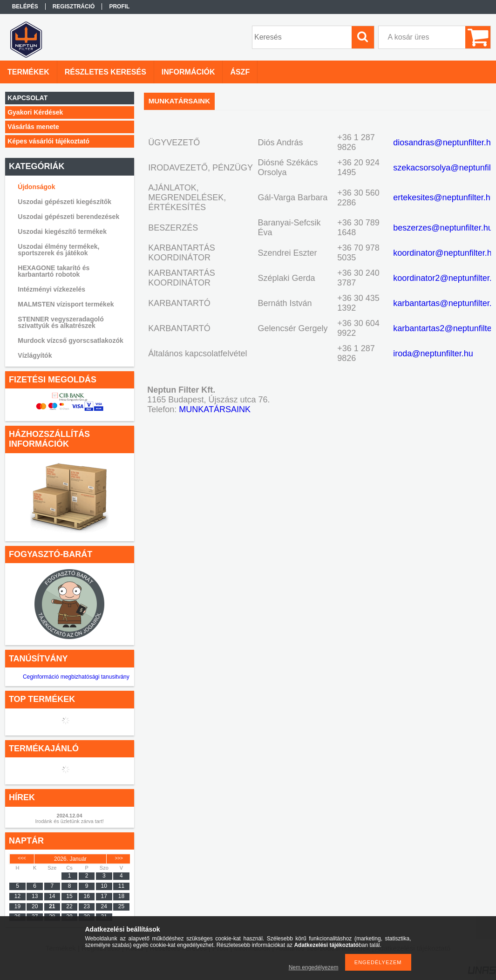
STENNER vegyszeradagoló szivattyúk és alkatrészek (61, 322)
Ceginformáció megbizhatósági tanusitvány (76, 677)
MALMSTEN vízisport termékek (66, 304)
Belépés (25, 7)
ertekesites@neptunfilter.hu (444, 197)
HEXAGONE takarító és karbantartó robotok (54, 271)
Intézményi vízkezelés (51, 289)
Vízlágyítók (35, 355)
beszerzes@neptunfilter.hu (443, 228)
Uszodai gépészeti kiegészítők (65, 202)
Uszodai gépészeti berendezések (68, 217)
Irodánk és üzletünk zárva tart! (69, 821)
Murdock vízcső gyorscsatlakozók (70, 340)
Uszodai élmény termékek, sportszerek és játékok (58, 250)
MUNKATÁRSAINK (215, 409)
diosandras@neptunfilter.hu (444, 143)
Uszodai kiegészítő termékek (62, 231)
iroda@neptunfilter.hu (433, 354)
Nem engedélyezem (314, 967)
